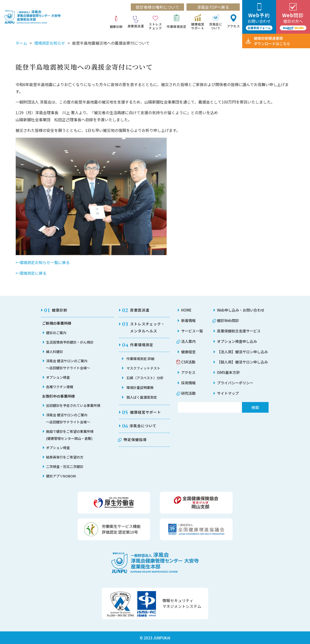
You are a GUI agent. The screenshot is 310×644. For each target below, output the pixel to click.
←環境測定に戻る (31, 273)
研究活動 (188, 393)
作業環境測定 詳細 (140, 359)
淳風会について (216, 26)
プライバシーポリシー (235, 383)
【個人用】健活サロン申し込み (242, 362)
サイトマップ (228, 393)
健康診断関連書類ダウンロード (272, 41)
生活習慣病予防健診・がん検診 (70, 342)
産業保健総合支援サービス (239, 331)
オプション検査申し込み (237, 341)
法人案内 (188, 341)
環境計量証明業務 (140, 387)
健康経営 (188, 352)
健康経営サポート (198, 26)
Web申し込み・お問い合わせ (241, 310)
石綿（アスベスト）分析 (145, 378)
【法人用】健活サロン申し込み (242, 352)
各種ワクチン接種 (60, 387)
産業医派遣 (136, 26)
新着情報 (188, 320)
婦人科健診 (54, 352)
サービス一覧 (192, 331)
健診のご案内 (56, 333)
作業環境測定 (176, 27)
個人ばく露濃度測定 (142, 397)
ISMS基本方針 (228, 372)
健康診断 (116, 27)
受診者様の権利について (157, 7)
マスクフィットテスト (143, 368)
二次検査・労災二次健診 (65, 467)
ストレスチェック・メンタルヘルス (147, 327)
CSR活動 (188, 362)
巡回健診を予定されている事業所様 (73, 405)
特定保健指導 (135, 439)
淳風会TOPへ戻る (213, 7)
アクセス (233, 26)
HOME (186, 310)
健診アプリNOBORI (61, 476)
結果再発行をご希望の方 (65, 457)
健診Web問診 (228, 320)
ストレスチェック (155, 26)
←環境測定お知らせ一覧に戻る (43, 262)
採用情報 (188, 383)
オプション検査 (58, 377)
